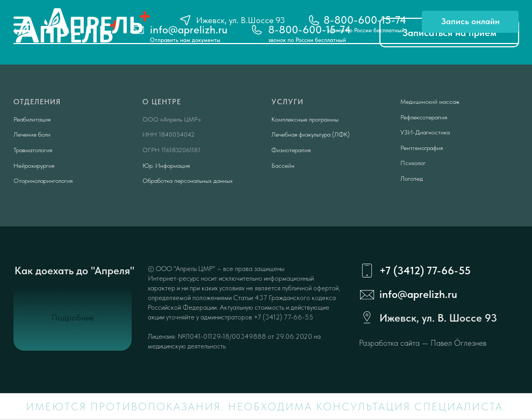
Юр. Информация (166, 166)
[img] (21, 24)
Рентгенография (422, 148)
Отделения (37, 102)
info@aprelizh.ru (418, 294)
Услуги (287, 102)
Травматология (33, 150)
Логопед (412, 179)
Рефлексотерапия (424, 117)
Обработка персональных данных (188, 181)
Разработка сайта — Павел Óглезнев (423, 343)
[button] (470, 22)
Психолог (413, 163)
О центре (162, 102)
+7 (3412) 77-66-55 (425, 270)
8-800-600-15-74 (365, 20)
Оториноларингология (43, 181)
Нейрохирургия (34, 166)
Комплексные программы (305, 119)
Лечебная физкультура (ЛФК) (311, 134)
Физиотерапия (291, 150)
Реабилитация (32, 119)
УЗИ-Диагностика (425, 132)
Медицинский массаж (430, 102)
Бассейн (283, 166)
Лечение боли (32, 134)
